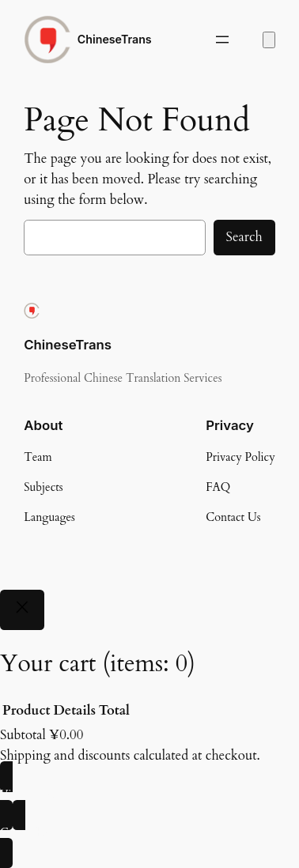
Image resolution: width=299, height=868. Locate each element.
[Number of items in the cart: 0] (269, 40)
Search (244, 237)
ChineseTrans (115, 39)
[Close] (22, 610)
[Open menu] (222, 40)
